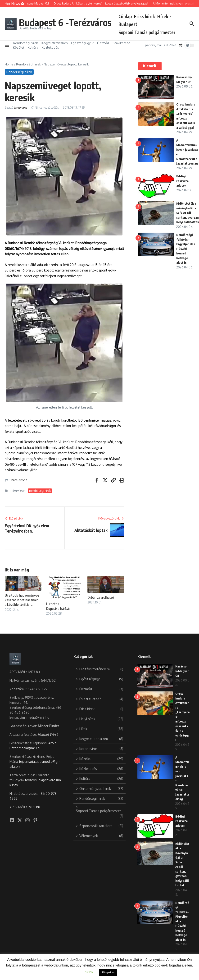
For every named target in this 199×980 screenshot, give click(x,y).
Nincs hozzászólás (47, 108)
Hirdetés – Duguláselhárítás (58, 606)
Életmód (103, 43)
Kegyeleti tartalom (54, 43)
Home (9, 64)
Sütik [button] (89, 972)
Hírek (166, 16)
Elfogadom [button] (108, 972)
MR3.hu (34, 807)
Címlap (126, 16)
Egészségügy (82, 43)
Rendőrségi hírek (25, 43)
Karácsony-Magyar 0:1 (182, 671)
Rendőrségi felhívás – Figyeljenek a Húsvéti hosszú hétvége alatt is (186, 249)
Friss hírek (146, 16)
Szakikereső (121, 43)
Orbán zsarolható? (101, 597)
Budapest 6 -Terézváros (66, 22)
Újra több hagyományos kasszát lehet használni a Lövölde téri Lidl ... (22, 600)
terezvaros (21, 108)
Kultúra (33, 47)
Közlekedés (50, 47)
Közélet (19, 47)
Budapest (129, 24)
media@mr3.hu (30, 748)
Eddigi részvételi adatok (183, 181)
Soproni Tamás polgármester (148, 32)
